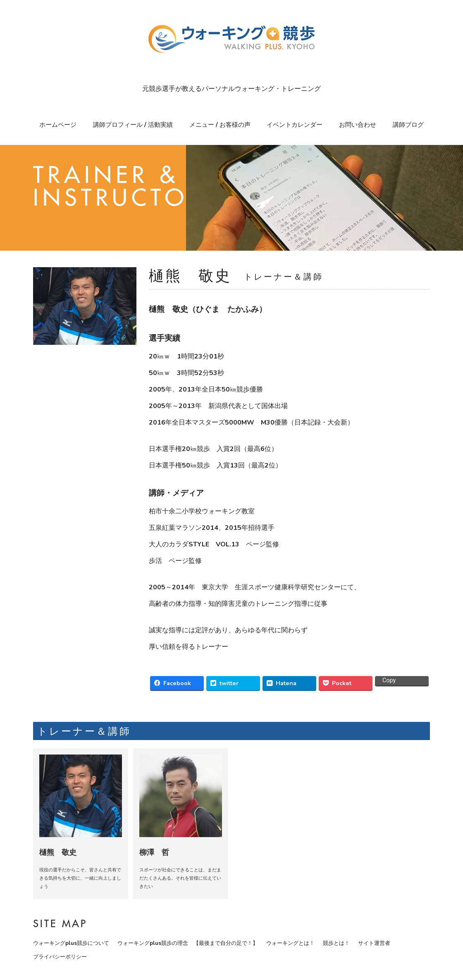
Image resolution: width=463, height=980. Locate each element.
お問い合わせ (358, 125)
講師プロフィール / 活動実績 (133, 125)
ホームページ (58, 125)
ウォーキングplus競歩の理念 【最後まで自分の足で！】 (188, 943)
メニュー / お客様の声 (220, 125)
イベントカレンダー (295, 125)
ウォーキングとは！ (290, 943)
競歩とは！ (336, 943)
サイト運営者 (374, 943)
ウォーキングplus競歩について (71, 943)
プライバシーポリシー (60, 957)
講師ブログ (408, 125)
